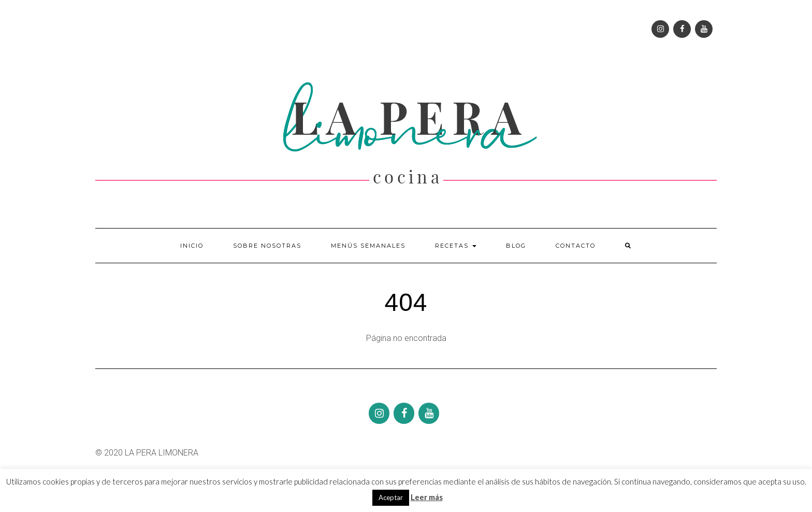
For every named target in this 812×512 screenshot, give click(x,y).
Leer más (427, 497)
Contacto (576, 246)
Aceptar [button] (391, 497)
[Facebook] (682, 29)
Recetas (456, 246)
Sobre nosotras (267, 246)
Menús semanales (368, 246)
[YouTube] (704, 29)
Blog (516, 246)
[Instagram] (660, 29)
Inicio (192, 246)
